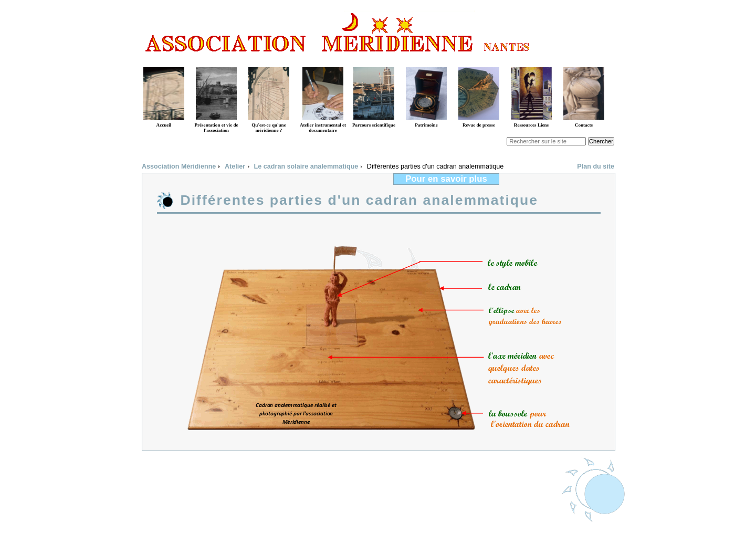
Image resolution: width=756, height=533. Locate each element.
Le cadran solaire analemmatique (306, 166)
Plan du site (596, 166)
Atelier (235, 166)
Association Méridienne (179, 166)
